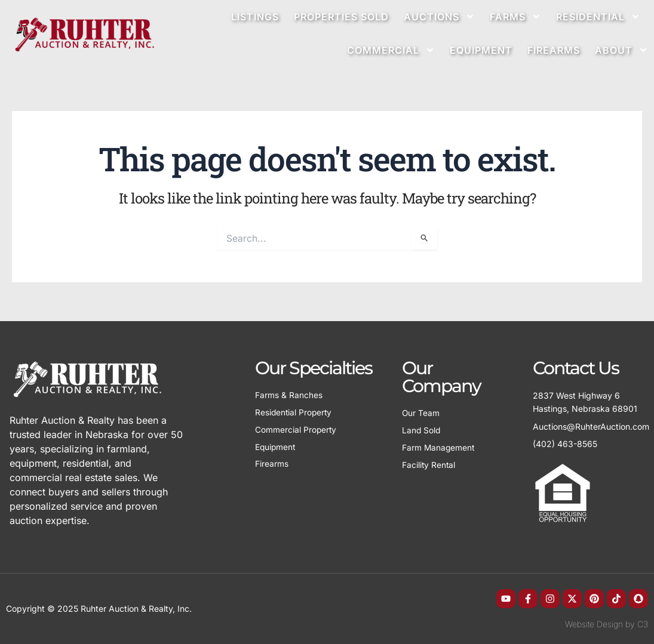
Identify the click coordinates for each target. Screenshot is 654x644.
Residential (598, 17)
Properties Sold (341, 17)
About (621, 50)
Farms (515, 17)
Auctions (439, 17)
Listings (255, 17)
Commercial (391, 50)
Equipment (481, 50)
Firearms (554, 50)
